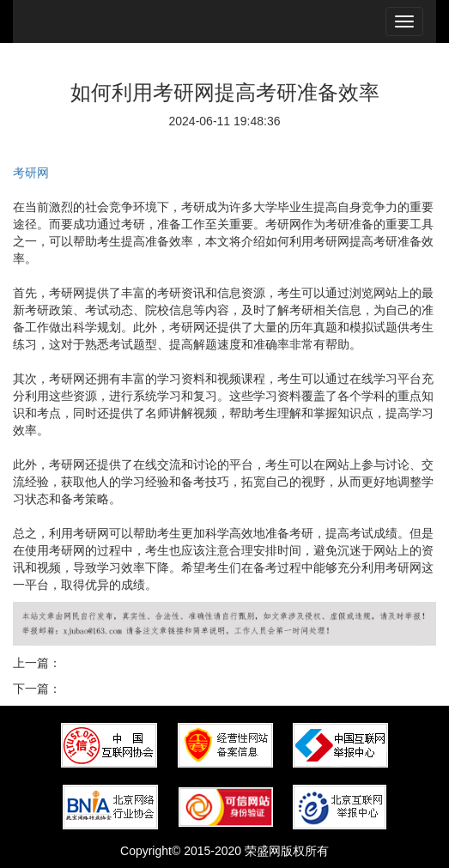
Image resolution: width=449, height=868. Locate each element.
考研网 (31, 173)
